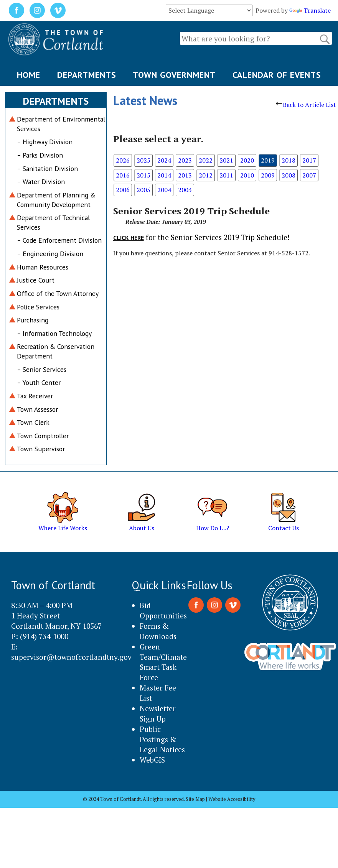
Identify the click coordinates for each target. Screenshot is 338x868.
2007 (309, 175)
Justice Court (36, 280)
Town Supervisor (41, 449)
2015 (143, 175)
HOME (29, 75)
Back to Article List (306, 105)
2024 (164, 160)
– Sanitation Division (47, 169)
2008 (289, 175)
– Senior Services (42, 369)
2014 (164, 175)
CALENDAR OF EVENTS (277, 75)
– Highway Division (45, 142)
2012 (206, 175)
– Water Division (41, 182)
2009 (268, 175)
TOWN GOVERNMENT (174, 75)
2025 (143, 160)
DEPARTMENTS (87, 75)
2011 (226, 175)
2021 (226, 160)
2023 (185, 160)
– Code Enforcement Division (59, 240)
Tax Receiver (35, 396)
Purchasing (33, 320)
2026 (123, 160)
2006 (123, 190)
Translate (310, 10)
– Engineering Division (50, 254)
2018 (289, 160)
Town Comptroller (43, 436)
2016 (123, 175)
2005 (143, 190)
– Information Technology (54, 333)
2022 (206, 160)
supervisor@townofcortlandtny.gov (71, 657)
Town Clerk (33, 422)
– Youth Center (39, 382)
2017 (309, 160)
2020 (247, 160)
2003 (185, 190)
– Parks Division (40, 155)
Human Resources (43, 267)
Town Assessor (37, 409)
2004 (164, 190)
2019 (268, 160)
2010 (247, 175)
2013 (185, 175)
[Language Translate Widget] (209, 10)
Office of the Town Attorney (58, 293)
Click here (129, 238)
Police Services (38, 307)
